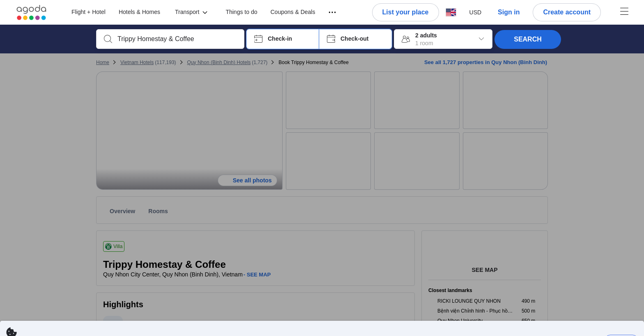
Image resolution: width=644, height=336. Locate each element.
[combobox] (177, 39)
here (444, 327)
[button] (283, 39)
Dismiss (621, 316)
